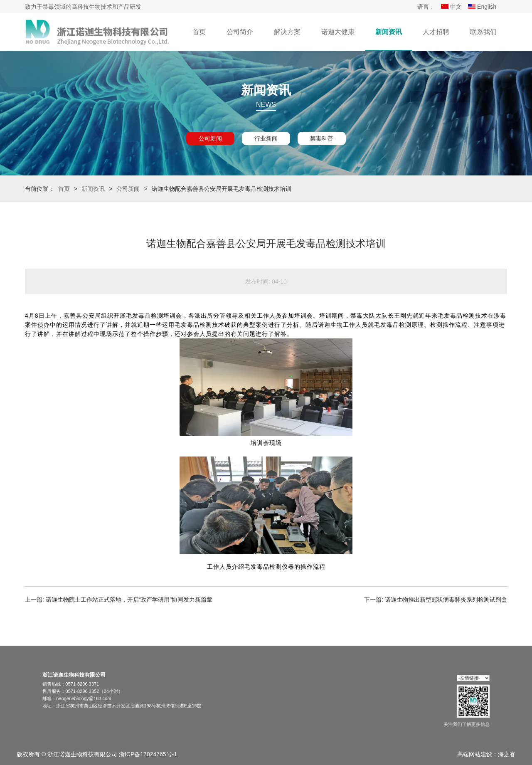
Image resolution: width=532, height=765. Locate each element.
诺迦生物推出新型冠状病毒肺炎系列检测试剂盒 (446, 600)
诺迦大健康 (338, 32)
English (482, 7)
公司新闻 (210, 138)
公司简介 (240, 32)
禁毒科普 (322, 138)
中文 (451, 7)
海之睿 (507, 754)
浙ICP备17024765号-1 (148, 754)
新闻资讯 (389, 32)
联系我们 (483, 32)
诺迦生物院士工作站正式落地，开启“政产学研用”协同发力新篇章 (129, 600)
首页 (199, 32)
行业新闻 (266, 138)
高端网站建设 (475, 754)
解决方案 (287, 32)
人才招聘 (436, 32)
